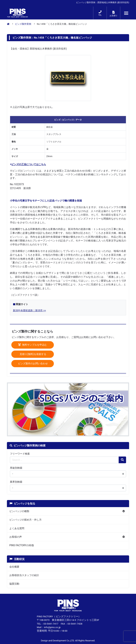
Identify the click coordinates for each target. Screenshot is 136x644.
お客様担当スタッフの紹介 (24, 575)
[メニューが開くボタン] (126, 13)
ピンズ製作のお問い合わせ (33, 364)
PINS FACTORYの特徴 (22, 545)
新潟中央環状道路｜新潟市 (28, 311)
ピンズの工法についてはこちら (28, 164)
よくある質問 (17, 528)
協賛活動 (14, 584)
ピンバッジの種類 (19, 511)
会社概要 (14, 567)
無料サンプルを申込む (33, 345)
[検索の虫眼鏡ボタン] (122, 460)
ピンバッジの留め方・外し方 (25, 520)
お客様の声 (16, 537)
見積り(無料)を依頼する (33, 354)
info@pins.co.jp (52, 627)
